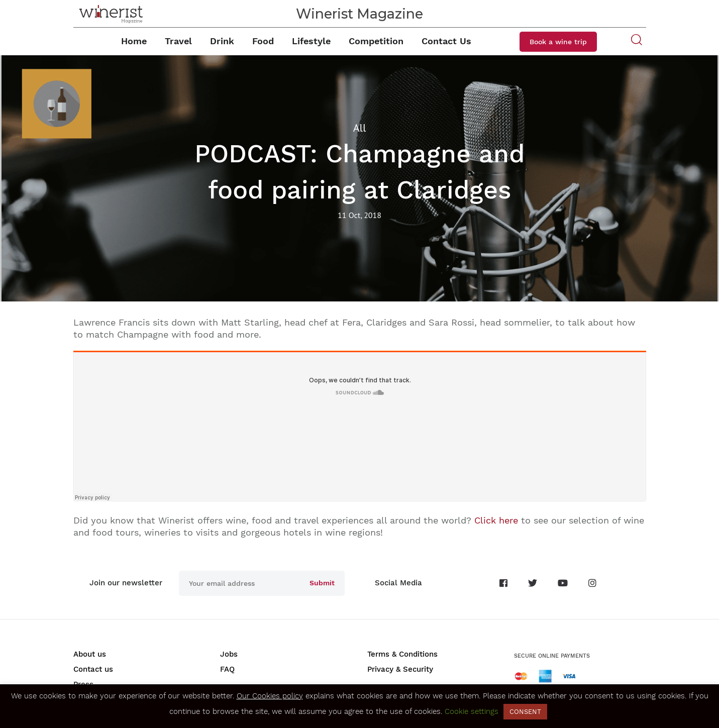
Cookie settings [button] (472, 711)
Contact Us (446, 41)
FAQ (227, 669)
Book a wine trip (558, 42)
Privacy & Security (400, 669)
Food (263, 41)
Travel (178, 41)
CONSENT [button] (525, 712)
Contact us (93, 669)
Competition (376, 41)
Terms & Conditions (402, 654)
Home (134, 41)
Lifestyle (311, 41)
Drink (222, 41)
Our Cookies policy (270, 696)
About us (90, 654)
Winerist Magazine (359, 14)
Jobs (229, 654)
